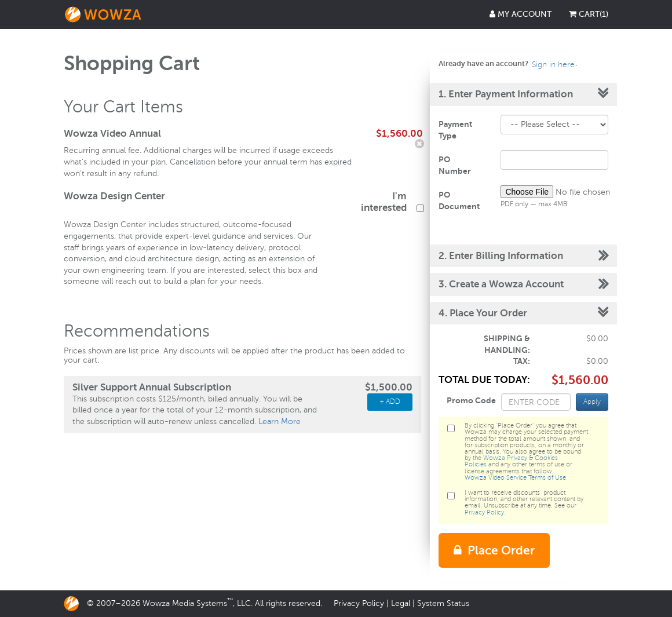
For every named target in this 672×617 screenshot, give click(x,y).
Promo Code (471, 400)
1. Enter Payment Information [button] (506, 94)
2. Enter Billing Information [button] (501, 256)
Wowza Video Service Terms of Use (515, 478)
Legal (401, 603)
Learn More (280, 421)
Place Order (494, 550)
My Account (521, 14)
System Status (443, 603)
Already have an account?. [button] (508, 63)
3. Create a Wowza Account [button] (501, 284)
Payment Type (455, 130)
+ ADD (390, 402)
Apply (592, 402)
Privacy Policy (484, 512)
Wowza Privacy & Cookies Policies (511, 461)
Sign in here (553, 65)
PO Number (455, 165)
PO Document (459, 200)
